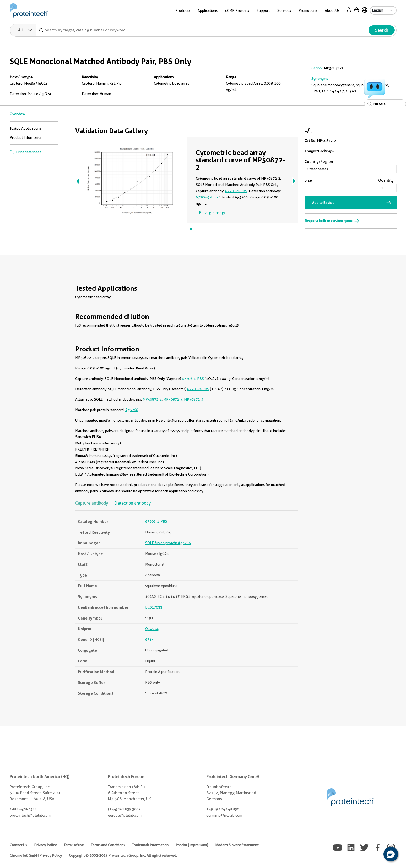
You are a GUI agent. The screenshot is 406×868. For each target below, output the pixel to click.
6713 (149, 639)
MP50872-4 (194, 399)
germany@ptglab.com (224, 815)
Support (263, 10)
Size (308, 180)
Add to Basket (323, 203)
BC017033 (154, 607)
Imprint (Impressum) (192, 845)
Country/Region (319, 162)
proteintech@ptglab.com (30, 815)
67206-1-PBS (236, 191)
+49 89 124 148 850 (223, 809)
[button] (391, 854)
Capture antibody (92, 503)
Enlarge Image (213, 213)
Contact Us (18, 845)
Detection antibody (133, 503)
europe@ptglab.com (125, 815)
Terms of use (74, 845)
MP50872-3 (173, 399)
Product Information (26, 137)
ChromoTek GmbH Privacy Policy (36, 855)
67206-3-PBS (207, 197)
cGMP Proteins (237, 10)
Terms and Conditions (108, 845)
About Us (332, 10)
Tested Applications (25, 128)
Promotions (308, 10)
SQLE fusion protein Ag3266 (168, 543)
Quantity (386, 180)
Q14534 (152, 629)
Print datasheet (25, 152)
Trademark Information (150, 845)
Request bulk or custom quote (332, 221)
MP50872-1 (152, 399)
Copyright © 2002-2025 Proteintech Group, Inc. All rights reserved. (123, 855)
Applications (208, 10)
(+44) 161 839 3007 (124, 809)
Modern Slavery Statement (237, 845)
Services (284, 10)
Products (183, 10)
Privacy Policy (45, 845)
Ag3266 (132, 410)
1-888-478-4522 (23, 809)
